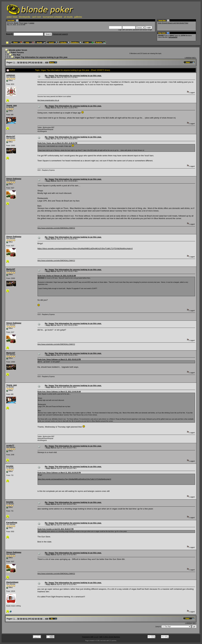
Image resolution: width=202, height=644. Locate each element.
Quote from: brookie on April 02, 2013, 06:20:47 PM (56, 529)
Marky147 (11, 136)
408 (47, 62)
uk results (68, 17)
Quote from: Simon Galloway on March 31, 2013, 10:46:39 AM (59, 392)
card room (37, 17)
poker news (12, 17)
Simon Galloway (14, 179)
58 (18, 62)
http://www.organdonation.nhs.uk (48, 100)
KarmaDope (12, 522)
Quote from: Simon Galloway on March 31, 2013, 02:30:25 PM (59, 473)
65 (39, 62)
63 (33, 62)
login (25, 23)
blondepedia (25, 17)
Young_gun (12, 105)
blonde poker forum (18, 50)
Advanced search (60, 34)
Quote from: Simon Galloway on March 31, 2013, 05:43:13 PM (59, 359)
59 (21, 62)
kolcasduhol (173, 37)
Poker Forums (17, 52)
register (32, 23)
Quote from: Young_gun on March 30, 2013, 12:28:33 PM (57, 143)
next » (194, 58)
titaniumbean (12, 582)
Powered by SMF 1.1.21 (90, 637)
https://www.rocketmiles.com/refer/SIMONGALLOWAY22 (56, 228)
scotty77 (10, 445)
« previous (188, 58)
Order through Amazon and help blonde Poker (173, 23)
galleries (78, 17)
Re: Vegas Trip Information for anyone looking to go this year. (73, 76)
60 (24, 62)
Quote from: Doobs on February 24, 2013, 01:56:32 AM (57, 276)
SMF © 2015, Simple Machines (110, 637)
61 (26, 62)
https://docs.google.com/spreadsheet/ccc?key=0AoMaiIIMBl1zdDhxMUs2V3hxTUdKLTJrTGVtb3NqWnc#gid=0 (85, 249)
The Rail (17, 55)
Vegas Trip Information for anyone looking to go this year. (41, 57)
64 (36, 62)
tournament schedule (53, 17)
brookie (10, 466)
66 (41, 62)
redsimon (11, 75)
